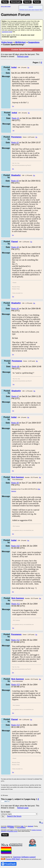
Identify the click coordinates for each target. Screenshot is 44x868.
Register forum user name (27, 10)
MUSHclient (20, 42)
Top (13, 106)
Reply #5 (15, 309)
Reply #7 (15, 396)
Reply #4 (15, 247)
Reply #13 (15, 685)
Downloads (16, 2)
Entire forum (7, 42)
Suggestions (34, 42)
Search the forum (14, 816)
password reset (7, 32)
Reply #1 (15, 118)
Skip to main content (6, 6)
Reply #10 (15, 546)
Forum (37, 2)
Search (27, 2)
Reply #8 (15, 423)
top (41, 823)
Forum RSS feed (13, 859)
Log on (31, 7)
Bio (28, 68)
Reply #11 (16, 604)
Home (5, 2)
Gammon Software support (24, 857)
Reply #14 (15, 725)
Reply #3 (15, 181)
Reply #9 (15, 483)
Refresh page (23, 56)
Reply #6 (15, 367)
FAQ (41, 10)
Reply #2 (15, 143)
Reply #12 (15, 640)
